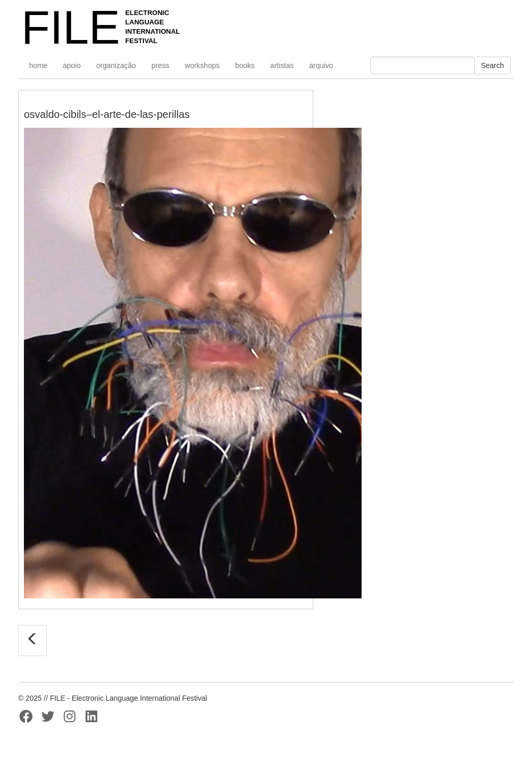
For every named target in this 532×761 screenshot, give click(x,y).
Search (493, 65)
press (161, 65)
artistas (282, 65)
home (38, 65)
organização (116, 65)
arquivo (321, 65)
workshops (202, 65)
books (245, 65)
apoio (72, 65)
